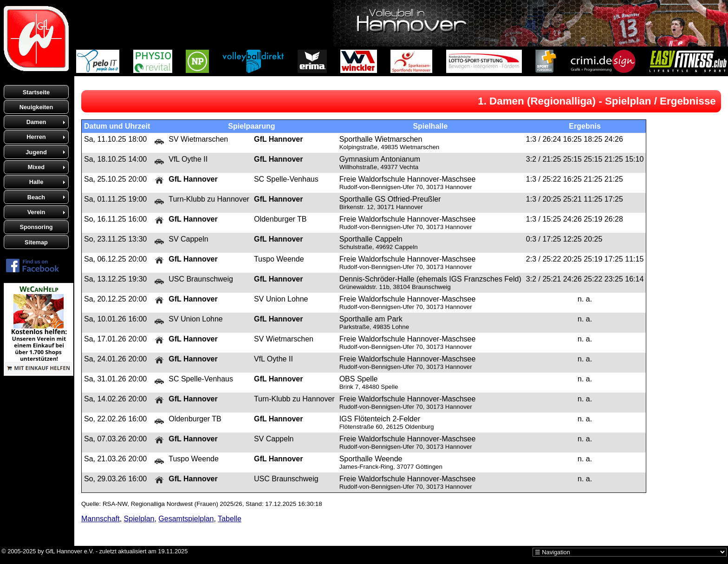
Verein (36, 212)
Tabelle (230, 519)
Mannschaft (101, 519)
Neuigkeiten (36, 107)
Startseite (36, 92)
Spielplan (139, 519)
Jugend (36, 152)
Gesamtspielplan (186, 519)
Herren (36, 137)
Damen (36, 122)
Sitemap (36, 242)
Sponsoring (36, 227)
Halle (36, 182)
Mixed (36, 167)
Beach (36, 197)
